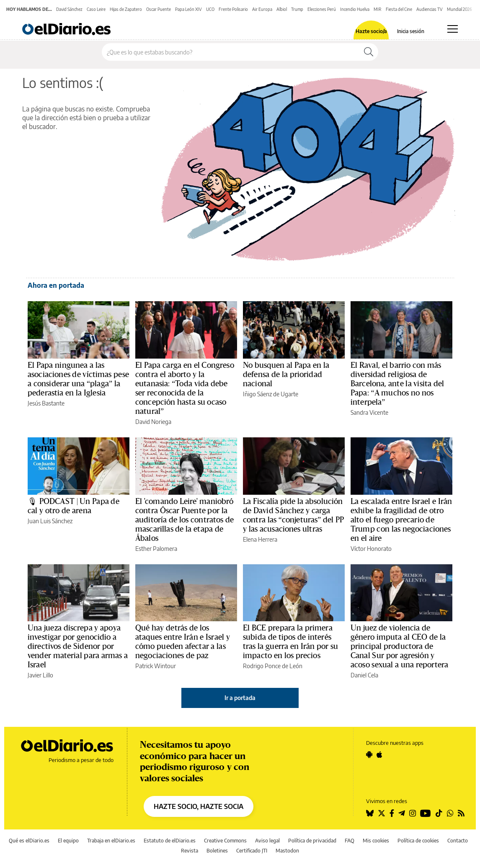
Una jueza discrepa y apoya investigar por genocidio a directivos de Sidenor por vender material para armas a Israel (78, 646)
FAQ (350, 841)
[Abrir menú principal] (453, 29)
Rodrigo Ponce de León (273, 666)
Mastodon (287, 851)
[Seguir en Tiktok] (439, 813)
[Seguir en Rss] (461, 813)
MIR (378, 9)
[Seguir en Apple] (379, 754)
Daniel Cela (364, 675)
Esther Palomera (156, 549)
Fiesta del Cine (399, 9)
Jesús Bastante (46, 403)
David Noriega (153, 422)
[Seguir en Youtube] (426, 813)
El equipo (68, 841)
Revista (190, 851)
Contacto (458, 841)
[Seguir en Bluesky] (370, 813)
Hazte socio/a (371, 31)
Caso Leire (96, 9)
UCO (210, 9)
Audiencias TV (430, 9)
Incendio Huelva (355, 9)
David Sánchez (69, 9)
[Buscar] (369, 52)
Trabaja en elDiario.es (111, 841)
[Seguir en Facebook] (392, 813)
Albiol (282, 9)
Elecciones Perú (322, 9)
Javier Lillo (40, 675)
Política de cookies (418, 841)
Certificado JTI (252, 851)
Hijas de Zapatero (126, 9)
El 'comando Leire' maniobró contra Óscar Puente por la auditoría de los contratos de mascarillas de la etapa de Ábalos (185, 520)
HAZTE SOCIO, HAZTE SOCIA (199, 806)
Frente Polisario (233, 9)
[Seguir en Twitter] (382, 813)
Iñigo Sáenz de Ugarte (271, 394)
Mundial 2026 (459, 9)
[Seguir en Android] (369, 754)
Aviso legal (267, 841)
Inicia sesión (411, 31)
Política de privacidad (312, 841)
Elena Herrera (260, 539)
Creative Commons (225, 841)
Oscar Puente (159, 9)
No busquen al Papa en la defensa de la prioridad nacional (286, 375)
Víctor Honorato (371, 549)
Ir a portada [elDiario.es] (240, 698)
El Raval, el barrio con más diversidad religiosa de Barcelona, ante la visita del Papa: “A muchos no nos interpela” (397, 384)
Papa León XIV (188, 9)
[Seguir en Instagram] (413, 813)
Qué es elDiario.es (29, 841)
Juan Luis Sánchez (50, 521)
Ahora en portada (56, 285)
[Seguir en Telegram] (402, 813)
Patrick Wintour (156, 666)
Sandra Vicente (369, 412)
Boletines (217, 851)
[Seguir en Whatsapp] (450, 813)
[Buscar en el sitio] (231, 52)
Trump (297, 9)
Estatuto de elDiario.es (170, 841)
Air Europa (262, 9)
